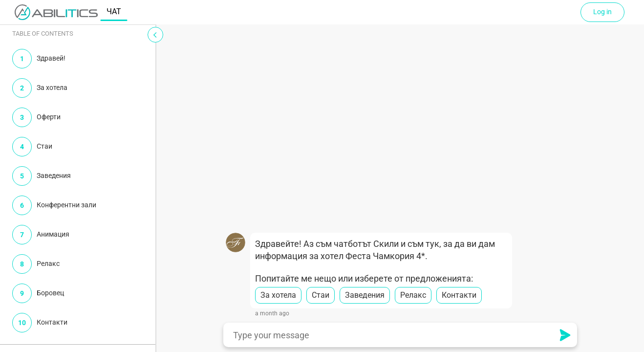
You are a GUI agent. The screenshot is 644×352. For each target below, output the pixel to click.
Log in (602, 12)
